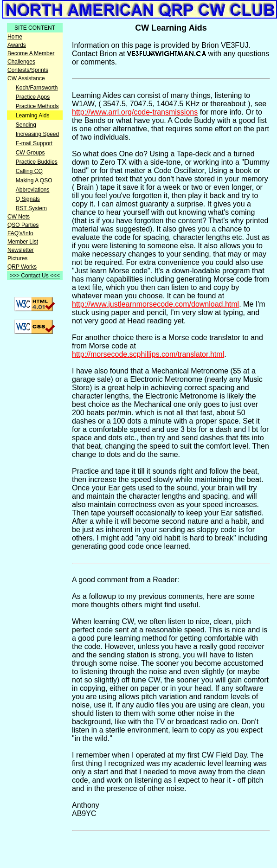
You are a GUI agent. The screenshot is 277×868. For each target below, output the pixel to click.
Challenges (21, 62)
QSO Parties (23, 225)
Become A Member (31, 53)
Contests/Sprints (28, 70)
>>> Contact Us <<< (35, 276)
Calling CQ (29, 171)
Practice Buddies (37, 162)
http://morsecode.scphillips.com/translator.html (148, 354)
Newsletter (21, 250)
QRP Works (22, 267)
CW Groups (30, 153)
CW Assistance (26, 78)
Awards (17, 45)
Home (15, 37)
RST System (31, 208)
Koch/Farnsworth (37, 88)
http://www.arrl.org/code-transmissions (135, 112)
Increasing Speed (37, 134)
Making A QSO (34, 180)
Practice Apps (33, 97)
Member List (23, 242)
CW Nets (19, 217)
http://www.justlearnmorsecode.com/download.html (155, 304)
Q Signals (28, 199)
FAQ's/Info (20, 233)
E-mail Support (34, 143)
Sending (26, 125)
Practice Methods (37, 106)
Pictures (17, 258)
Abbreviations (33, 190)
